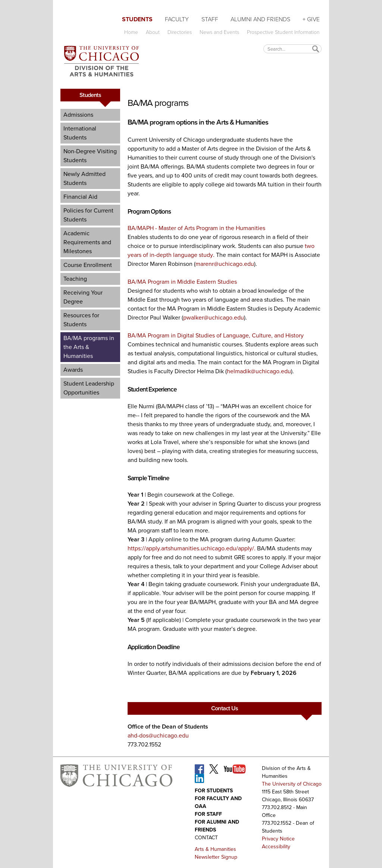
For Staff (208, 814)
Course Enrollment (88, 265)
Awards (73, 370)
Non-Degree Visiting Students (90, 156)
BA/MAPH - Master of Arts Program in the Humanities (196, 228)
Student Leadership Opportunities (89, 388)
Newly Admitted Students (84, 178)
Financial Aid (80, 197)
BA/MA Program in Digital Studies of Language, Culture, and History (216, 335)
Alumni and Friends (260, 19)
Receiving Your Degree (83, 297)
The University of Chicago (292, 784)
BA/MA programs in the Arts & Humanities (89, 347)
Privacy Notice (278, 839)
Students (137, 19)
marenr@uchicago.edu (225, 264)
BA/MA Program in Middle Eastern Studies (182, 282)
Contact (206, 838)
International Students (80, 133)
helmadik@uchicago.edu (259, 371)
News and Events (219, 32)
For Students (214, 791)
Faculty (177, 19)
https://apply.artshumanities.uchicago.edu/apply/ (191, 548)
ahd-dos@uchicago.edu (158, 735)
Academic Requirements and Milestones (87, 242)
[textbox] (292, 49)
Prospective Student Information (283, 32)
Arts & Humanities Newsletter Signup (216, 853)
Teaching (75, 279)
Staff (210, 19)
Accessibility (276, 847)
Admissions (78, 115)
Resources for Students (81, 320)
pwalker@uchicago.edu (214, 317)
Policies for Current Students (88, 215)
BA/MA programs (158, 103)
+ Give (311, 19)
